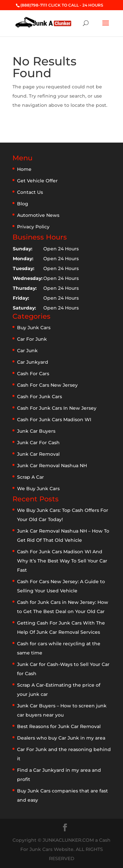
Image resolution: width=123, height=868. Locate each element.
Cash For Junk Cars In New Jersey (57, 408)
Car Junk (27, 351)
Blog (23, 204)
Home (24, 169)
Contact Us (30, 192)
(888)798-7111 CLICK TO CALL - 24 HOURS (62, 5)
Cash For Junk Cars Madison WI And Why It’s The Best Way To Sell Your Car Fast (62, 561)
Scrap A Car (31, 477)
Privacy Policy (33, 227)
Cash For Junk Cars (40, 397)
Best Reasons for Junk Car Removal (59, 726)
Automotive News (38, 215)
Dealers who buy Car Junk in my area (61, 738)
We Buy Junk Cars (38, 489)
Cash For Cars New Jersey (47, 385)
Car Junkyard (33, 362)
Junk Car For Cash (38, 443)
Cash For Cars (33, 374)
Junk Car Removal (38, 454)
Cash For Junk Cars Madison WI (54, 420)
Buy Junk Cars (34, 328)
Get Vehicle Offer (37, 181)
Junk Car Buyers (36, 431)
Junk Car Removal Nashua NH (52, 466)
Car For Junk (32, 339)
